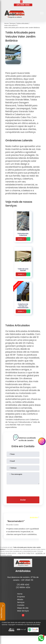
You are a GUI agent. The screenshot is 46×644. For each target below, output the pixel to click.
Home (20, 594)
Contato (21, 605)
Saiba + (21, 239)
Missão (20, 599)
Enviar (23, 500)
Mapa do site (23, 608)
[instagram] (21, 2)
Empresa (21, 597)
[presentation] (23, 490)
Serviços (21, 602)
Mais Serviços (23, 611)
